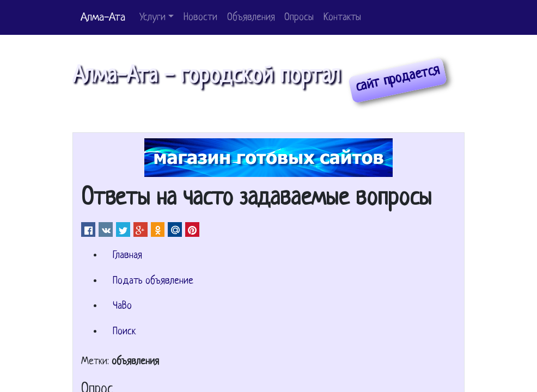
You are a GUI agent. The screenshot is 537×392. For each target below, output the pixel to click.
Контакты (342, 18)
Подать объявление (153, 281)
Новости (200, 18)
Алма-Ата (103, 18)
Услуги (152, 18)
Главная (127, 256)
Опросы (299, 18)
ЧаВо (122, 306)
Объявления (251, 18)
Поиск (124, 332)
